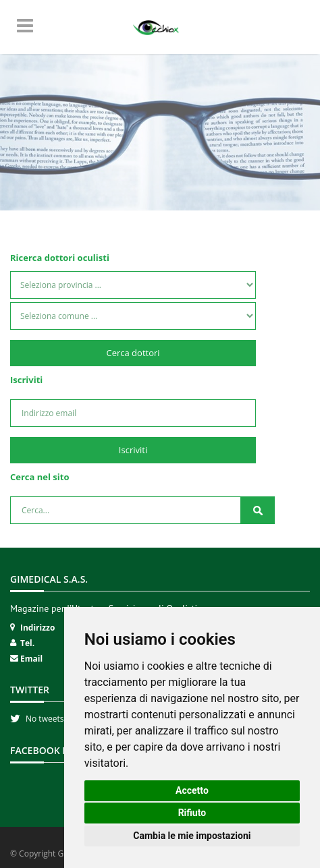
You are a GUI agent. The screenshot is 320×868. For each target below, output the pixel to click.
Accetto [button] (192, 790)
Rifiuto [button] (192, 813)
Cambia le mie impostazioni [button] (192, 836)
